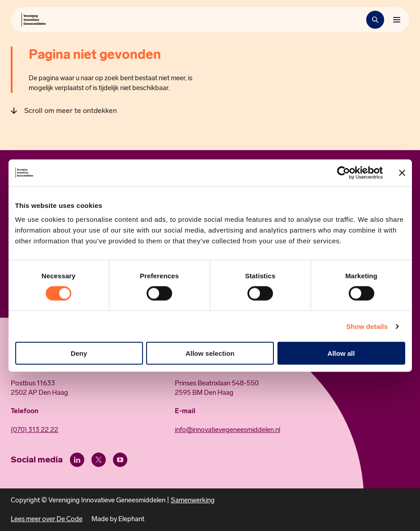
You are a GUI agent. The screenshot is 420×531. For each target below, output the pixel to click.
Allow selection (210, 353)
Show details (367, 326)
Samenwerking (193, 500)
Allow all (341, 353)
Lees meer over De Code (47, 519)
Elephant (131, 519)
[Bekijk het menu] (397, 20)
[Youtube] (120, 460)
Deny (79, 353)
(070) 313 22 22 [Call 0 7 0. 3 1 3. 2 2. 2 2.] (35, 430)
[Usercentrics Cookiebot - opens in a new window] (344, 173)
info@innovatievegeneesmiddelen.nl (227, 430)
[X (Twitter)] (99, 460)
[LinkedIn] (77, 460)
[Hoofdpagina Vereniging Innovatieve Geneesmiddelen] (34, 20)
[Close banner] (402, 173)
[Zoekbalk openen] (375, 20)
